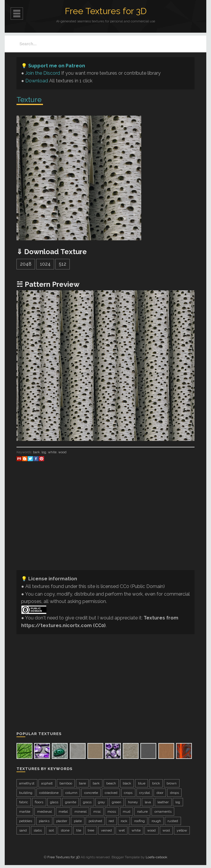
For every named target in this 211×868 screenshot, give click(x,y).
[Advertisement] (105, 524)
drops (175, 793)
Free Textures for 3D (106, 11)
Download (37, 81)
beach (111, 783)
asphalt (47, 783)
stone (65, 830)
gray (102, 802)
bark (36, 452)
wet (122, 830)
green (117, 802)
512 (63, 264)
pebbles (26, 821)
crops (128, 793)
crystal (144, 793)
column (71, 793)
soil (51, 830)
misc (97, 812)
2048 (26, 264)
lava (148, 802)
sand (23, 830)
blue (142, 783)
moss (112, 812)
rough (156, 821)
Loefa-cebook (157, 857)
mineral (80, 812)
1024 (45, 264)
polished (95, 821)
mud (127, 812)
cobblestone (49, 793)
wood (62, 452)
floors (39, 802)
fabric (24, 802)
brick (156, 783)
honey (133, 802)
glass (54, 802)
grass (87, 802)
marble (25, 812)
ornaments (163, 812)
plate (78, 821)
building (26, 793)
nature (142, 812)
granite (71, 802)
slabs (38, 830)
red (111, 821)
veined (106, 830)
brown (172, 783)
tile (79, 830)
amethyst (27, 783)
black (127, 783)
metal (63, 812)
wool (166, 830)
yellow (182, 830)
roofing (139, 821)
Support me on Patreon (57, 66)
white (52, 452)
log (44, 452)
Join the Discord (43, 73)
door (160, 793)
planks (44, 821)
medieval (44, 812)
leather (163, 802)
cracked (111, 793)
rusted (173, 821)
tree (91, 830)
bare (82, 783)
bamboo (66, 783)
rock (124, 821)
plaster (62, 821)
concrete (91, 793)
